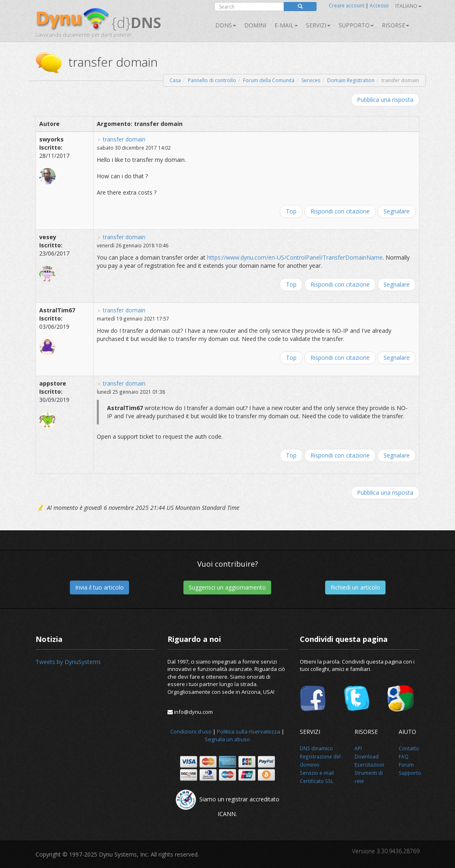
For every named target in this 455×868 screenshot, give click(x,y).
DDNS (226, 25)
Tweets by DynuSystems (68, 662)
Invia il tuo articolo (99, 587)
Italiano (408, 6)
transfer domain (124, 139)
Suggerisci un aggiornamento (227, 587)
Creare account (347, 6)
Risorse (396, 25)
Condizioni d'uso (191, 731)
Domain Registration (351, 80)
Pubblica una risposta (385, 100)
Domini (255, 25)
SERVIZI (318, 25)
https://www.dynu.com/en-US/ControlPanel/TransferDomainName (295, 257)
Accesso (379, 6)
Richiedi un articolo (355, 587)
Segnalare (397, 211)
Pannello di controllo (212, 80)
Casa (175, 80)
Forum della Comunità (269, 80)
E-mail (286, 25)
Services (311, 80)
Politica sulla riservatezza (249, 731)
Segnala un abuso (227, 739)
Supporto (356, 25)
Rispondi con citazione (340, 211)
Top (291, 211)
